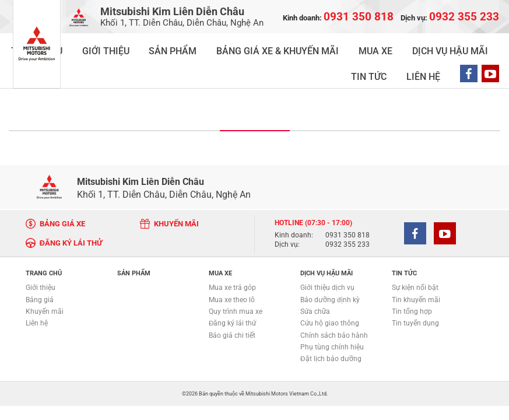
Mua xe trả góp (232, 259)
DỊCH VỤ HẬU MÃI (347, 46)
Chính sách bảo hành (334, 306)
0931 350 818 (347, 206)
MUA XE (294, 46)
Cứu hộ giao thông (330, 294)
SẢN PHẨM (146, 46)
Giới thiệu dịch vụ (327, 259)
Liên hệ (37, 294)
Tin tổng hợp (412, 282)
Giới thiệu (41, 259)
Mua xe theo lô (232, 271)
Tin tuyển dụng (415, 294)
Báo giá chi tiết (232, 306)
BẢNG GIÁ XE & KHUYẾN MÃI (222, 46)
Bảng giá (40, 271)
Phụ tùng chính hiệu (332, 318)
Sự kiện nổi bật (415, 259)
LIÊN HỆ (438, 46)
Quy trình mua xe (236, 282)
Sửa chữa (315, 282)
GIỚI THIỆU (99, 46)
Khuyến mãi (45, 282)
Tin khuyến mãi (416, 271)
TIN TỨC (401, 46)
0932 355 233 (347, 216)
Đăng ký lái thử (233, 294)
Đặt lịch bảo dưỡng (331, 330)
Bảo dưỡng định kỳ (330, 271)
